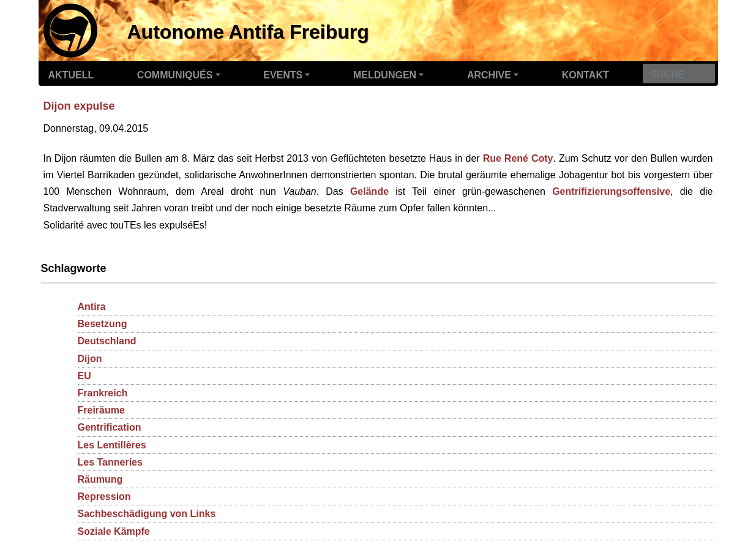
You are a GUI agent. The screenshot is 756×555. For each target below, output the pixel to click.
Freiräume (101, 410)
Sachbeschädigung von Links (147, 514)
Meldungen (385, 75)
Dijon (90, 359)
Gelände (369, 191)
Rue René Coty (518, 158)
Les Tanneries (110, 462)
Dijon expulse (79, 106)
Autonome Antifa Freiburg (248, 32)
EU (84, 376)
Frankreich (103, 393)
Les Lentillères (112, 445)
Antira (92, 307)
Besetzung (103, 324)
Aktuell (71, 75)
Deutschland (107, 341)
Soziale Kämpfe (114, 531)
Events (283, 75)
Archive (489, 75)
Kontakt (586, 75)
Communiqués (175, 75)
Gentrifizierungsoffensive (611, 191)
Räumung (100, 479)
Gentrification (110, 427)
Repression (104, 496)
